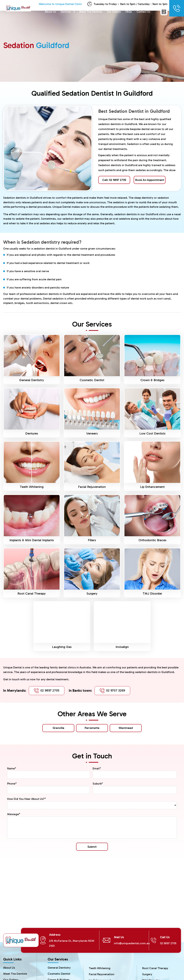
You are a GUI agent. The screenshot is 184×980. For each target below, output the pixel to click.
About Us (50, 12)
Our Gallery (114, 12)
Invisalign (122, 647)
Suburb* (98, 784)
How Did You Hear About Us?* (26, 799)
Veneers (92, 433)
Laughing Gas (62, 647)
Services (66, 12)
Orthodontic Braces (152, 540)
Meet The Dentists (91, 12)
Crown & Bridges (152, 380)
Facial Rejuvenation (92, 487)
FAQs (129, 12)
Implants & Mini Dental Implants (32, 540)
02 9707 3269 (116, 690)
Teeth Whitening (32, 487)
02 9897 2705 (50, 690)
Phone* (12, 784)
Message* (14, 814)
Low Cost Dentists (152, 433)
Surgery (92, 594)
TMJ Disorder (152, 594)
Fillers (92, 540)
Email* (97, 768)
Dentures (32, 433)
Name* (12, 768)
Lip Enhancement (152, 487)
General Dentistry (32, 380)
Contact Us (143, 12)
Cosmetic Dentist (92, 380)
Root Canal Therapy (32, 594)
